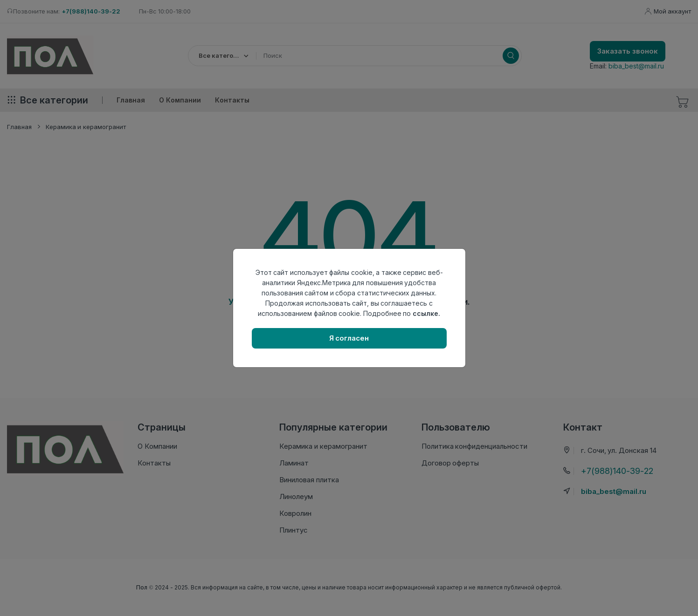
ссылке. (426, 313)
